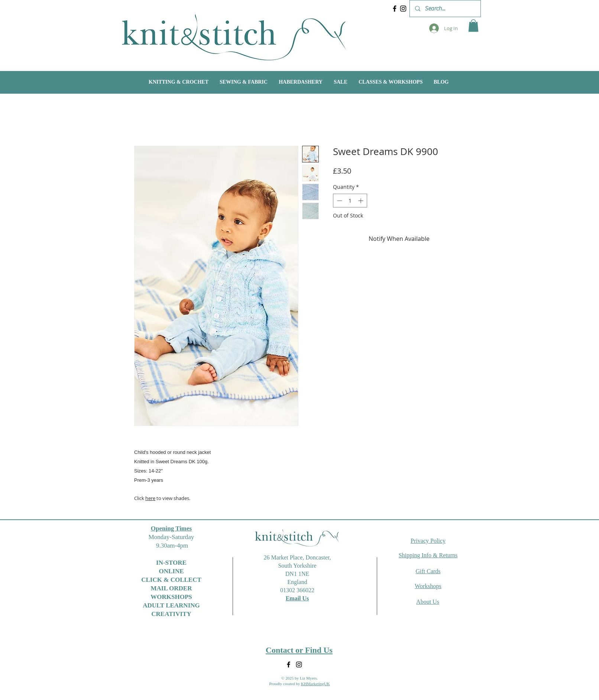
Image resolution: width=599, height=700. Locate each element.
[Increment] (361, 201)
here (150, 498)
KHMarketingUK (315, 684)
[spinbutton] (350, 201)
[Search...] (445, 9)
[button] (473, 25)
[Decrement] (339, 201)
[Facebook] (395, 9)
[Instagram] (403, 9)
